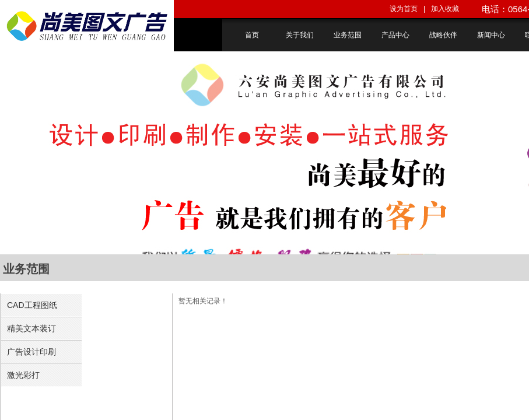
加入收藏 (445, 9)
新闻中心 (491, 35)
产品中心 (395, 35)
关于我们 (300, 35)
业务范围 (348, 35)
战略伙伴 (443, 35)
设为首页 (404, 9)
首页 (252, 35)
